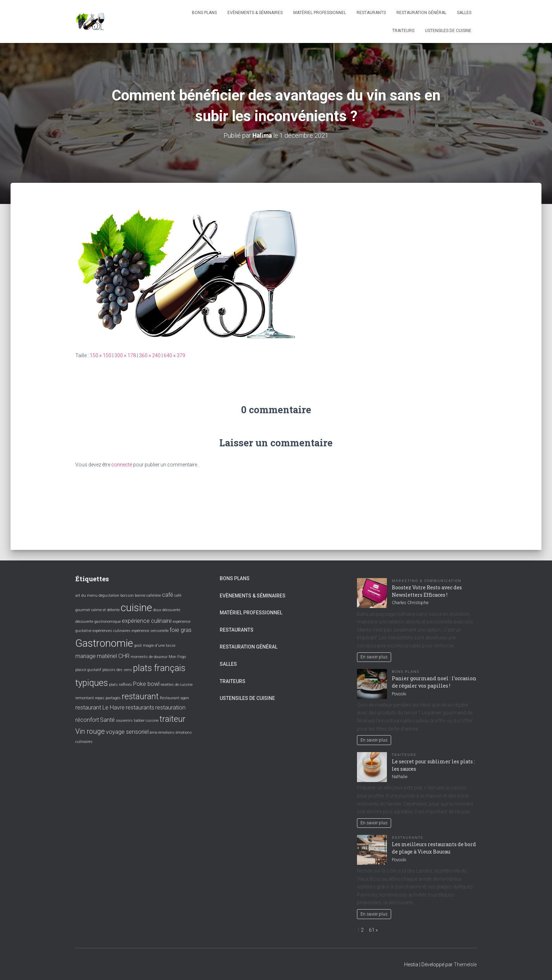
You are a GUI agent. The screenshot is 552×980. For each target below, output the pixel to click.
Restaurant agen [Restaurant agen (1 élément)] (174, 698)
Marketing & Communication (427, 580)
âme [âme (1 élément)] (153, 733)
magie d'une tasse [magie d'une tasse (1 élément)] (159, 645)
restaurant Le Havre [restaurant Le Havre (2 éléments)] (100, 708)
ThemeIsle (465, 964)
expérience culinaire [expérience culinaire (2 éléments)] (147, 621)
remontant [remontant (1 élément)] (85, 698)
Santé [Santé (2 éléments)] (107, 720)
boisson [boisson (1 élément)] (127, 596)
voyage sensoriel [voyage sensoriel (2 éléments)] (127, 732)
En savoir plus (374, 657)
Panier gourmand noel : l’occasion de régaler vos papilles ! (434, 682)
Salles (464, 13)
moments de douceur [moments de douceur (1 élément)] (149, 656)
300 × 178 (125, 355)
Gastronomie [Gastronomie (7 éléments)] (104, 643)
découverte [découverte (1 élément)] (171, 610)
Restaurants (371, 13)
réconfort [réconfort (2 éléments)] (87, 720)
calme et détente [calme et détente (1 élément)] (105, 610)
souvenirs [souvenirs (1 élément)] (124, 720)
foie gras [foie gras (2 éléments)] (181, 630)
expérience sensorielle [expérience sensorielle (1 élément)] (150, 631)
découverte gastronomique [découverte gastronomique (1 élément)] (98, 621)
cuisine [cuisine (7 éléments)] (136, 608)
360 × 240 (150, 355)
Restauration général (421, 13)
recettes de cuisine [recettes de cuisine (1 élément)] (177, 684)
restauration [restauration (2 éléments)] (170, 708)
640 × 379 (174, 355)
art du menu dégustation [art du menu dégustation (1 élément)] (97, 596)
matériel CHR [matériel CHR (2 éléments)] (113, 656)
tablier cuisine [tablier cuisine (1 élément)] (146, 720)
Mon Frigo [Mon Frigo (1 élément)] (177, 656)
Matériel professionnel (320, 13)
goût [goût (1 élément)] (138, 645)
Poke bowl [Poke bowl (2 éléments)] (146, 684)
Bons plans (204, 13)
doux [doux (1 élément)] (157, 610)
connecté (122, 465)
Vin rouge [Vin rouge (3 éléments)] (90, 731)
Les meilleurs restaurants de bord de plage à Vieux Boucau (434, 848)
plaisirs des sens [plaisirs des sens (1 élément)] (117, 670)
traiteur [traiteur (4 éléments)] (172, 719)
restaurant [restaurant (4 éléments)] (140, 696)
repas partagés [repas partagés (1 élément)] (108, 698)
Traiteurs (403, 31)
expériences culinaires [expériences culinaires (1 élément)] (112, 631)
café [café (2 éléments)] (168, 595)
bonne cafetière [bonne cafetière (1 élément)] (148, 596)
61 (372, 930)
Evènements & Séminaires (255, 13)
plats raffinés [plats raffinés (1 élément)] (121, 684)
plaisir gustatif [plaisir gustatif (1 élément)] (88, 670)
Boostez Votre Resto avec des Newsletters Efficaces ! (427, 591)
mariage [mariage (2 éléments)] (86, 656)
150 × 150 (101, 355)
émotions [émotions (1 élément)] (167, 733)
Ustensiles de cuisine (448, 31)
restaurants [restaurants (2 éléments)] (140, 708)
